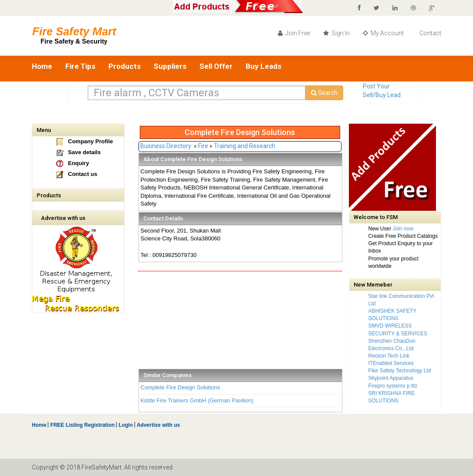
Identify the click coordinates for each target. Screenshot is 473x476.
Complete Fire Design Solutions (181, 387)
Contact (430, 33)
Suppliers (170, 66)
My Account (383, 33)
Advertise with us (63, 218)
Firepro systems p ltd (393, 386)
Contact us (83, 174)
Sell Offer (216, 66)
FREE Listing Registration (82, 425)
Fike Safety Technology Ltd (400, 371)
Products (125, 66)
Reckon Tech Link (389, 356)
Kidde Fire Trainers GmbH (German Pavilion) (197, 400)
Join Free (294, 33)
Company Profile (90, 141)
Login (126, 425)
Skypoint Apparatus (391, 378)
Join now (403, 229)
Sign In (336, 33)
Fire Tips (80, 66)
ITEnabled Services (391, 363)
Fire (203, 146)
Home (42, 66)
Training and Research (245, 146)
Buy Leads (264, 66)
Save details (84, 152)
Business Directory (166, 146)
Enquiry (78, 163)
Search (324, 93)
